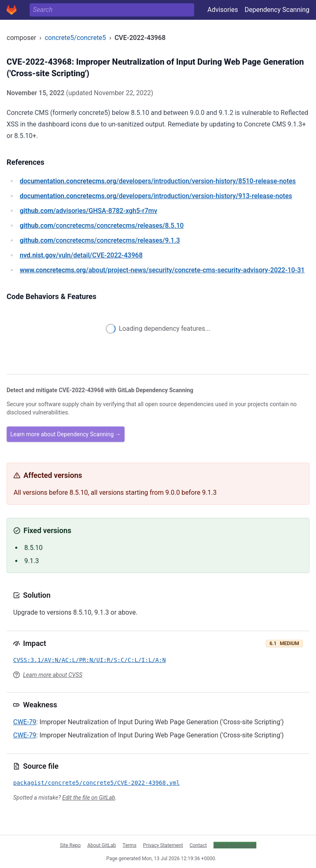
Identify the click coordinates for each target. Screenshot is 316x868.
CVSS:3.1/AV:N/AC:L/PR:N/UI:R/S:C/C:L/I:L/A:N (89, 660)
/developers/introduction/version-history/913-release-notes (156, 196)
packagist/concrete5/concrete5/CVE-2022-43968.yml (96, 783)
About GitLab (102, 845)
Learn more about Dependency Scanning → (66, 434)
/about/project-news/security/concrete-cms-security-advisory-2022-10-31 (162, 270)
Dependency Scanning (277, 10)
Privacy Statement (163, 845)
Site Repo (71, 845)
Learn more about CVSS (53, 675)
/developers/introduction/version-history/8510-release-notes (158, 181)
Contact (198, 845)
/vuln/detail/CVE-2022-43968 (81, 255)
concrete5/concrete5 (76, 38)
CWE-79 (25, 722)
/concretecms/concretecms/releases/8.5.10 (102, 226)
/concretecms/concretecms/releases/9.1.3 (100, 240)
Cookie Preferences (235, 845)
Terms (130, 845)
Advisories (223, 10)
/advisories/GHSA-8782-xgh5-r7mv (88, 211)
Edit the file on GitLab (88, 798)
